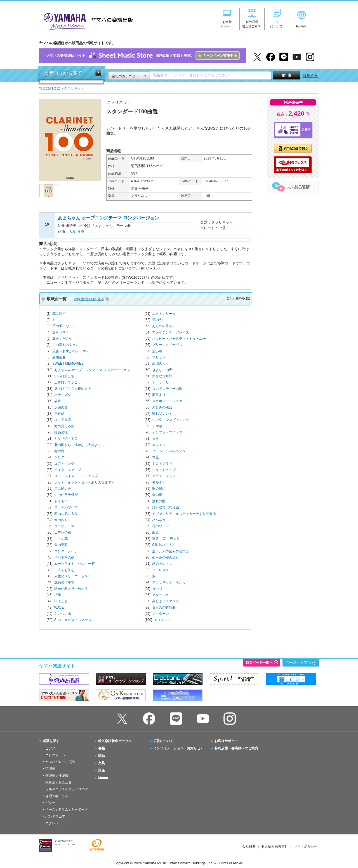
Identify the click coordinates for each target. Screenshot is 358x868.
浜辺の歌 (61, 407)
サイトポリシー (306, 846)
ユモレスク (161, 570)
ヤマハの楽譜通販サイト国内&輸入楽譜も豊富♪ (143, 56)
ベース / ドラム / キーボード (67, 810)
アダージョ (161, 595)
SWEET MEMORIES (68, 363)
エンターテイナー (68, 551)
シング (59, 457)
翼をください (62, 339)
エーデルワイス (66, 507)
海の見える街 (64, 426)
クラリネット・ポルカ (169, 582)
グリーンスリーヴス (167, 345)
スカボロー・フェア (167, 401)
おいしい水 (63, 614)
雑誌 (102, 756)
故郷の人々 (161, 363)
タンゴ (157, 589)
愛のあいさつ (162, 564)
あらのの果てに (164, 326)
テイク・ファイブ (68, 470)
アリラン (159, 357)
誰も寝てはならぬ (166, 507)
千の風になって (64, 326)
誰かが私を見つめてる (71, 589)
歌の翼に (159, 489)
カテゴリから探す (63, 73)
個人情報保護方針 (275, 846)
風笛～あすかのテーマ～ (71, 351)
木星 (156, 457)
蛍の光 (157, 320)
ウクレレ (52, 823)
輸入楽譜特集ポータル (115, 741)
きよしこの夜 (162, 370)
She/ (73, 620)
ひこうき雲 (63, 420)
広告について (163, 741)
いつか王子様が (66, 495)
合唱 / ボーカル (57, 796)
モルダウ (159, 482)
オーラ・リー (162, 382)
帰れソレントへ (164, 414)
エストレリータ (164, 314)
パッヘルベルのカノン (169, 451)
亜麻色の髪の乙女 (166, 557)
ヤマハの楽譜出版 (87, 21)
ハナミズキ (63, 395)
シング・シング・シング (171, 420)
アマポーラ (161, 426)
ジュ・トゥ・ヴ (164, 470)
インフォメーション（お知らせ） (178, 748)
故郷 (58, 401)
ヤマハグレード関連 (60, 762)
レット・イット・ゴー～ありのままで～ (84, 482)
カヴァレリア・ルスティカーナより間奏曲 (184, 514)
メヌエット (161, 445)
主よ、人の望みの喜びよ (171, 551)
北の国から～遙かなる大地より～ (79, 445)
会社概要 (249, 846)
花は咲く (59, 314)
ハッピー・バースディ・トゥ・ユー (179, 339)
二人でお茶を (64, 570)
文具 (102, 763)
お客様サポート (226, 741)
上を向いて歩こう (68, 382)
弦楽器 (50, 769)
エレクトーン (55, 755)
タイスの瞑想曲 (164, 607)
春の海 (59, 451)
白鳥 (156, 532)
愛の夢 (157, 495)
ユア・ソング (64, 464)
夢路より (159, 395)
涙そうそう (61, 332)
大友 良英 (77, 232)
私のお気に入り (66, 514)
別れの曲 (159, 501)
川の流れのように (66, 345)
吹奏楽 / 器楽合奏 (58, 782)
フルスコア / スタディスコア (67, 789)
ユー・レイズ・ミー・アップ (76, 476)
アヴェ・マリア (164, 476)
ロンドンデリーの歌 (167, 389)
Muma (103, 778)
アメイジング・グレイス (171, 332)
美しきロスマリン (166, 601)
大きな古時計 (162, 376)
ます (156, 438)
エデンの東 (63, 532)
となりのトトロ (66, 438)
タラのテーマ (64, 526)
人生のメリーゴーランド (73, 576)
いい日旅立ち (64, 376)
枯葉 (58, 595)
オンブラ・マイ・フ (167, 432)
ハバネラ (159, 520)
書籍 (102, 748)
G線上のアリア (163, 545)
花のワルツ (161, 526)
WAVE (59, 607)
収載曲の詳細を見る (89, 299)
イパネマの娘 (64, 557)
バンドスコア (55, 817)
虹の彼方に (63, 520)
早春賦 (59, 414)
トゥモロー (63, 501)
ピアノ (50, 748)
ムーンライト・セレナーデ (74, 564)
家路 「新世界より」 (168, 539)
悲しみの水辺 (162, 407)
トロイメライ (162, 464)
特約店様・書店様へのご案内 (236, 748)
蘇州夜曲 (59, 357)
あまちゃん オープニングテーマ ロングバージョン (92, 370)
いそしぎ (61, 601)
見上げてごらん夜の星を (73, 389)
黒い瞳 (157, 351)
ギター (50, 803)
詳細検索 (310, 76)
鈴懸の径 (61, 432)
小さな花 (61, 539)
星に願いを (63, 489)
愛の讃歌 (61, 545)
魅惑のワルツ (64, 582)
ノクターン (161, 614)
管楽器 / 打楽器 (57, 776)
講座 (102, 770)
